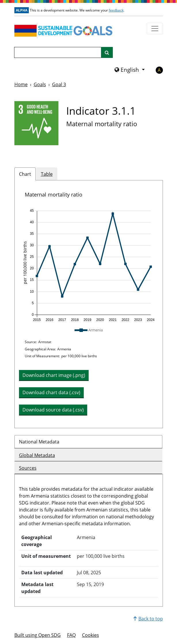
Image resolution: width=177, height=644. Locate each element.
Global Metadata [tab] (37, 455)
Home (21, 84)
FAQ (71, 635)
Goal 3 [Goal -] (59, 84)
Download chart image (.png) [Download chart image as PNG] (54, 375)
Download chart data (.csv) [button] (51, 392)
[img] (89, 265)
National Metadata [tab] (39, 442)
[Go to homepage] (65, 31)
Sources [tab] (28, 468)
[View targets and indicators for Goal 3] (36, 123)
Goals (40, 84)
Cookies (91, 635)
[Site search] (107, 52)
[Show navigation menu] (155, 29)
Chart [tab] (25, 174)
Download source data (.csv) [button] (53, 410)
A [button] (159, 70)
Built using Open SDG (38, 635)
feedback (116, 10)
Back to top (148, 619)
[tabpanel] (89, 304)
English (127, 70)
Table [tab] (47, 174)
